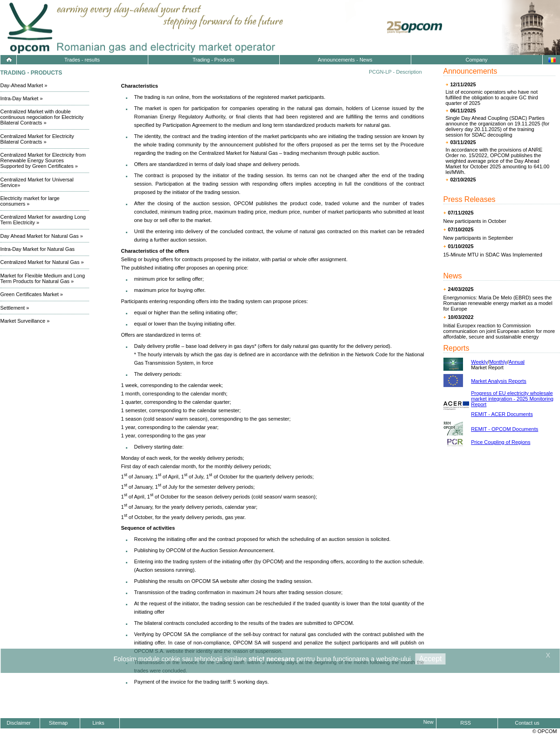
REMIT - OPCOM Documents (505, 429)
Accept (431, 659)
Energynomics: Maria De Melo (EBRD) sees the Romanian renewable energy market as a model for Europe (498, 303)
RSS (466, 723)
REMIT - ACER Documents (502, 414)
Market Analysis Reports (499, 381)
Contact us (527, 723)
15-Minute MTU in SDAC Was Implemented (493, 255)
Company (476, 60)
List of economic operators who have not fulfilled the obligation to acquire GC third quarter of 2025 (492, 97)
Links (98, 723)
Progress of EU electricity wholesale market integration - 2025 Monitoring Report (512, 399)
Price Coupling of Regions (501, 442)
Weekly (479, 362)
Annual (517, 362)
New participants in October (475, 221)
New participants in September (478, 238)
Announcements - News (345, 60)
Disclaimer (18, 723)
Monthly (498, 362)
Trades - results (82, 60)
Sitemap (58, 723)
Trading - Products (214, 60)
